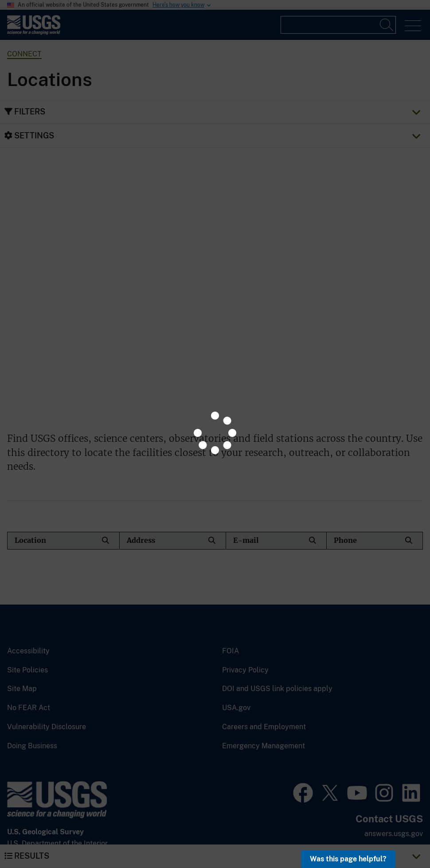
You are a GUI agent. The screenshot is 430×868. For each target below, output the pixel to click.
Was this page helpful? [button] (348, 859)
